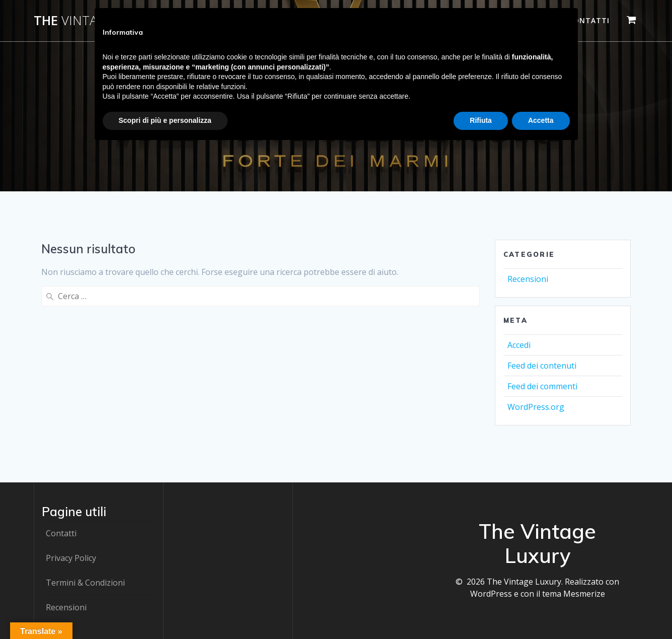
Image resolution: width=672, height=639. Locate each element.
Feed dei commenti (542, 386)
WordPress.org (536, 407)
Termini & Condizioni (85, 583)
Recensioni (528, 279)
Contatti (589, 20)
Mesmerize (584, 594)
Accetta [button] (541, 120)
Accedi (519, 345)
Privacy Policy (71, 558)
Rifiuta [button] (481, 120)
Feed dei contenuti (542, 366)
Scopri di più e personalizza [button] (165, 120)
